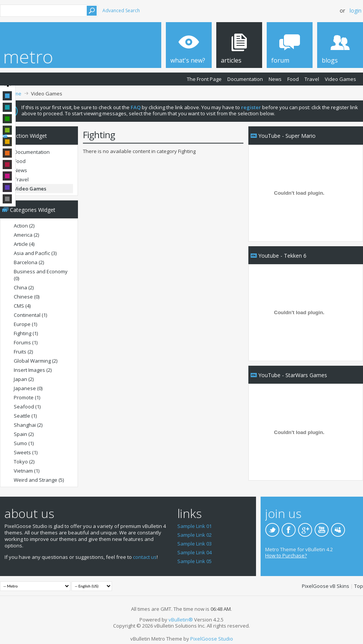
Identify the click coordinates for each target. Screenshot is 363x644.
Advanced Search (121, 10)
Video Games (340, 79)
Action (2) (24, 226)
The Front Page (204, 79)
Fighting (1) (26, 333)
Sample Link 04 (194, 552)
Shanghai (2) (28, 425)
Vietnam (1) (27, 471)
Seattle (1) (25, 416)
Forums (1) (26, 342)
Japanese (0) (28, 388)
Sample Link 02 (194, 535)
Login (356, 10)
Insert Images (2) (33, 370)
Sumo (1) (24, 443)
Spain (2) (24, 434)
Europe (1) (25, 324)
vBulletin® (181, 620)
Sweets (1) (26, 452)
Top (359, 586)
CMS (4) (22, 306)
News (275, 79)
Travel (312, 79)
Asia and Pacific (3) (35, 253)
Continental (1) (30, 315)
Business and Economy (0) (41, 275)
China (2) (24, 287)
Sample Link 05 (194, 561)
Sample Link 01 (194, 526)
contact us (145, 557)
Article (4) (24, 244)
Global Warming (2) (36, 361)
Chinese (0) (27, 297)
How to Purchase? (286, 555)
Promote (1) (27, 397)
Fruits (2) (23, 352)
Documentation (245, 79)
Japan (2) (24, 379)
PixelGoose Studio (212, 639)
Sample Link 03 (194, 544)
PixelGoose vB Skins (326, 586)
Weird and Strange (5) (39, 480)
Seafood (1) (27, 407)
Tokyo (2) (24, 462)
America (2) (26, 235)
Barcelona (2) (29, 262)
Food (293, 79)
